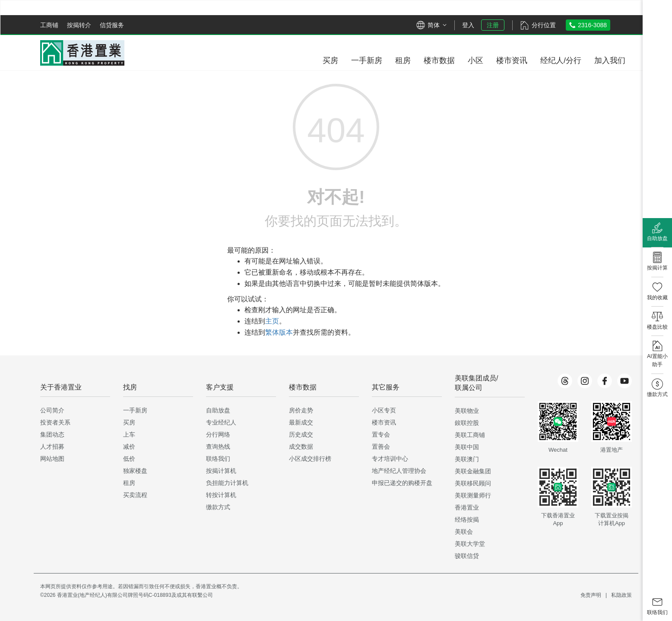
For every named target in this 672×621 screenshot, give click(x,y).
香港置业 (467, 507)
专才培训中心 (390, 459)
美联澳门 (467, 459)
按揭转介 (79, 25)
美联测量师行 (473, 495)
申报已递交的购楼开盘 (402, 483)
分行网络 (218, 434)
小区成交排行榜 (310, 459)
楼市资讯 (384, 422)
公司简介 (52, 410)
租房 (129, 483)
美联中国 (467, 447)
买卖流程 (135, 495)
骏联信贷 (467, 556)
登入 (468, 25)
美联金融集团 (473, 471)
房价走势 (301, 410)
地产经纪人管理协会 (399, 471)
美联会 (464, 532)
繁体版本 (279, 332)
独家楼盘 (135, 471)
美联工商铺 (470, 435)
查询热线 (218, 447)
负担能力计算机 (227, 483)
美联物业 (467, 411)
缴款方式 (218, 507)
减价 (129, 447)
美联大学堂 (470, 544)
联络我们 (218, 459)
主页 (272, 321)
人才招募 (52, 447)
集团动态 (52, 434)
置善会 (381, 447)
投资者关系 (55, 422)
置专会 (381, 434)
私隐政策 (621, 595)
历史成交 (301, 434)
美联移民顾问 (473, 483)
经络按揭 (467, 520)
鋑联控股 (467, 423)
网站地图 (52, 459)
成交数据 (301, 447)
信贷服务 (112, 25)
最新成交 (301, 422)
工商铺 (49, 25)
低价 (129, 459)
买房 (129, 422)
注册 (493, 25)
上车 (129, 434)
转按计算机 (221, 495)
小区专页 (384, 410)
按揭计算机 (221, 471)
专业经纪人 (221, 422)
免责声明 (591, 595)
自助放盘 (218, 410)
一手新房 (135, 410)
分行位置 (544, 25)
